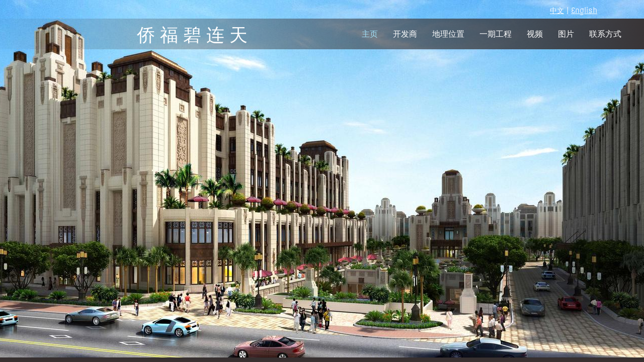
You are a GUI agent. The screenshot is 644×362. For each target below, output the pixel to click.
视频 (535, 34)
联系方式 (605, 34)
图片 (566, 34)
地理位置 (448, 34)
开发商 (405, 34)
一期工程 (496, 34)
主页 (370, 34)
